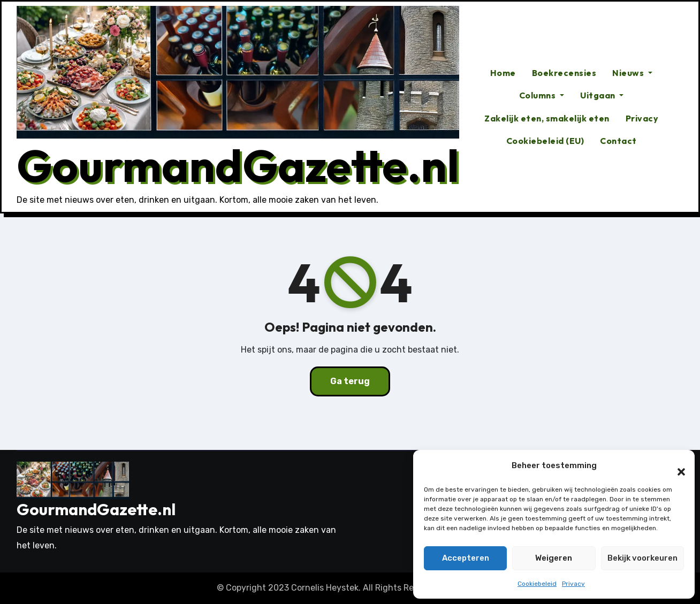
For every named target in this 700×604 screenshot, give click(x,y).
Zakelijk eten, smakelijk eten (547, 118)
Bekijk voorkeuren (642, 558)
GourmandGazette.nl (238, 165)
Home (503, 73)
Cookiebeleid (537, 584)
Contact (618, 141)
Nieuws (632, 73)
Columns (542, 95)
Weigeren (554, 558)
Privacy (573, 584)
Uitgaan (602, 95)
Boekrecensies (564, 73)
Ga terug (350, 381)
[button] (676, 466)
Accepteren (466, 558)
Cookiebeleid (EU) (545, 141)
